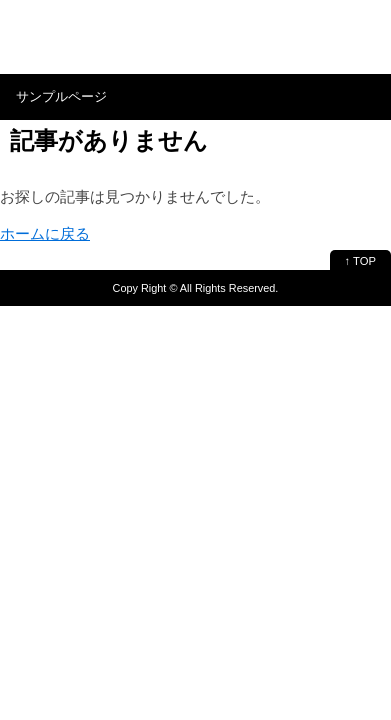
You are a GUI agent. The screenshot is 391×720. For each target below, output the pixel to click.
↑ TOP (360, 261)
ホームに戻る (45, 233)
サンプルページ (61, 96)
